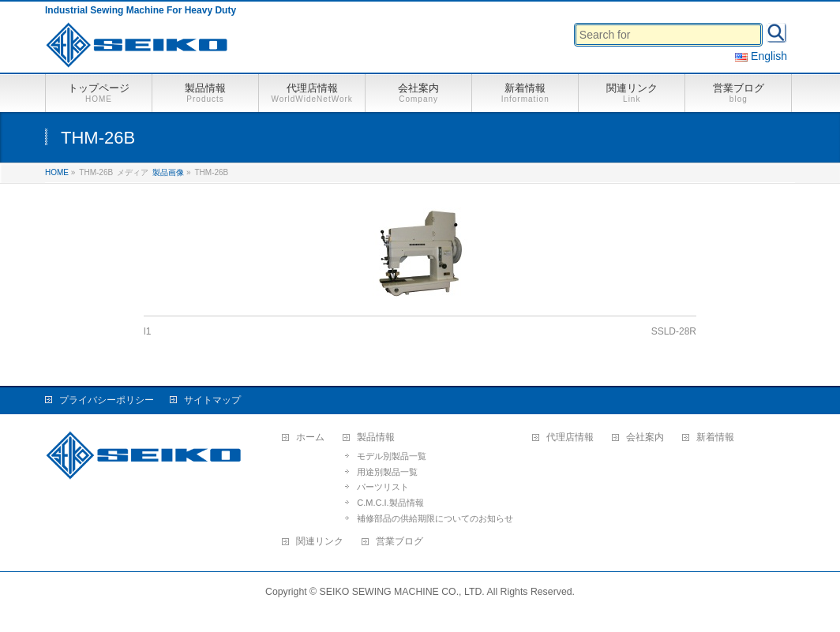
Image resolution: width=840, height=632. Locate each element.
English (761, 56)
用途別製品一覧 (387, 472)
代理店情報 (570, 438)
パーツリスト (383, 487)
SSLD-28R (674, 331)
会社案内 (645, 438)
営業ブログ (399, 542)
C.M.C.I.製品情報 (390, 503)
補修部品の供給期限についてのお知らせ (435, 518)
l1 (147, 331)
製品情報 (376, 438)
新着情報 (715, 438)
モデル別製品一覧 (392, 456)
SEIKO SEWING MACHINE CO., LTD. (402, 592)
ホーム (310, 438)
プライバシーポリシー (107, 400)
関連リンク (320, 542)
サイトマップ (212, 400)
